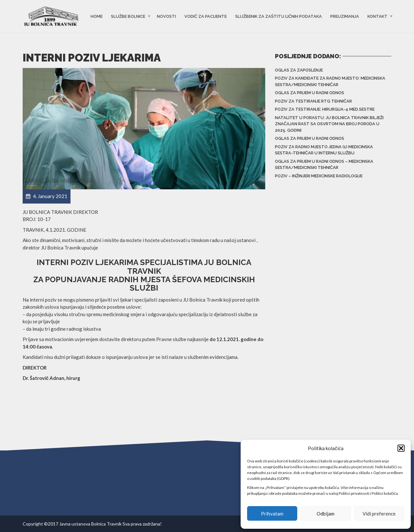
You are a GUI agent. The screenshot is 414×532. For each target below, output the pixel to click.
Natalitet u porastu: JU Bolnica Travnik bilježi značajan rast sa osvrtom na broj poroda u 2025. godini (329, 124)
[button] (401, 448)
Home (97, 16)
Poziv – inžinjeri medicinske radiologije (319, 176)
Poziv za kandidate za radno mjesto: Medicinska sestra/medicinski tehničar (330, 81)
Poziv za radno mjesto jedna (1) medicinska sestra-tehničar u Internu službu (324, 150)
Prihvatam (272, 514)
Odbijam (326, 514)
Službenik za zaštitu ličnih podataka (278, 16)
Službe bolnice (128, 16)
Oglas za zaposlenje (299, 70)
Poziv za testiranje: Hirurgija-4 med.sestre (325, 109)
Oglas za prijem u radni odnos (310, 93)
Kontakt (377, 16)
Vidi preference (379, 514)
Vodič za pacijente (206, 16)
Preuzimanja (345, 16)
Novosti (166, 16)
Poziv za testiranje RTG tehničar (313, 101)
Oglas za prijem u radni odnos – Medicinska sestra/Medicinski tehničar (324, 165)
